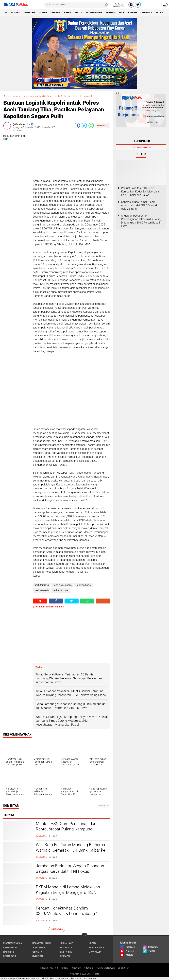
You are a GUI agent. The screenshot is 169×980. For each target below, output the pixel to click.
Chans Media (39, 947)
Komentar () (103, 125)
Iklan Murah (123, 968)
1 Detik (92, 943)
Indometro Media (13, 943)
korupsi (134, 13)
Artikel (161, 13)
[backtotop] (84, 936)
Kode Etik (65, 968)
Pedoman (88, 968)
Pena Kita (37, 952)
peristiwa (30, 13)
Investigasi (38, 956)
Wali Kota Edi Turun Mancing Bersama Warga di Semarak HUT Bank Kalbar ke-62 (72, 850)
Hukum (68, 13)
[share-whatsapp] (91, 125)
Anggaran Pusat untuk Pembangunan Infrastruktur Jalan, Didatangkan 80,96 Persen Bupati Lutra (141, 221)
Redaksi (44, 968)
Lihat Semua (57, 929)
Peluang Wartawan (105, 968)
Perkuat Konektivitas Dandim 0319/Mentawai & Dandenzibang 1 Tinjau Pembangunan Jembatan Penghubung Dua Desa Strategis (68, 916)
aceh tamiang (14, 96)
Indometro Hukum (41, 943)
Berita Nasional (84, 96)
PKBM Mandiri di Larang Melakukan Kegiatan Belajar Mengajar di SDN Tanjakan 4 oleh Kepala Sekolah (69, 893)
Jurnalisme (66, 943)
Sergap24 (65, 956)
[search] (76, 5)
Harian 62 (8, 952)
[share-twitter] (84, 125)
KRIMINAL (56, 13)
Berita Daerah (67, 96)
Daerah (43, 13)
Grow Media (95, 952)
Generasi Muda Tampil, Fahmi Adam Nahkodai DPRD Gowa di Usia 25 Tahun (139, 205)
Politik (80, 13)
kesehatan (148, 13)
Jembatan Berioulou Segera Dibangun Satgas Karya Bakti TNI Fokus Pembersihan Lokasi (71, 871)
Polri (123, 13)
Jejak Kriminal (97, 947)
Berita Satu (10, 956)
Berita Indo (66, 952)
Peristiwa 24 (10, 947)
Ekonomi (112, 13)
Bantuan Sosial (51, 96)
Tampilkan (104, 805)
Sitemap (76, 968)
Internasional (95, 13)
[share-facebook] (77, 125)
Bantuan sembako (32, 96)
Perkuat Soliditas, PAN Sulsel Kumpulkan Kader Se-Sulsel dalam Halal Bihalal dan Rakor (141, 192)
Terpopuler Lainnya (141, 147)
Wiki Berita (66, 947)
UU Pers (54, 968)
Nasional (16, 13)
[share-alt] (40, 601)
